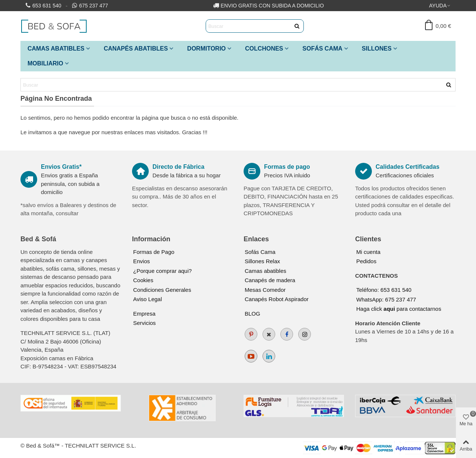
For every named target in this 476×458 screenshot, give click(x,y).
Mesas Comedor (265, 290)
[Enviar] (297, 26)
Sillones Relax (262, 261)
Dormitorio (206, 49)
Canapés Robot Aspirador (277, 299)
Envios (141, 261)
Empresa (144, 314)
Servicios (144, 323)
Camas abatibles (266, 271)
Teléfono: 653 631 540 (384, 290)
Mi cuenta (368, 252)
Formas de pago (287, 167)
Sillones (377, 49)
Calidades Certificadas (408, 167)
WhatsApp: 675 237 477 (386, 299)
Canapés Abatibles (136, 49)
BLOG (253, 314)
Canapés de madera (270, 280)
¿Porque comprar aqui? (163, 271)
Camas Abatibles (56, 49)
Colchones (264, 49)
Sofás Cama (322, 49)
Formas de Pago (154, 252)
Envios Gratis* (61, 167)
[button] (440, 6)
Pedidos (366, 261)
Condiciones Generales (162, 290)
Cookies (143, 280)
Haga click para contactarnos (399, 309)
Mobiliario (45, 63)
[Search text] (249, 26)
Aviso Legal (147, 299)
